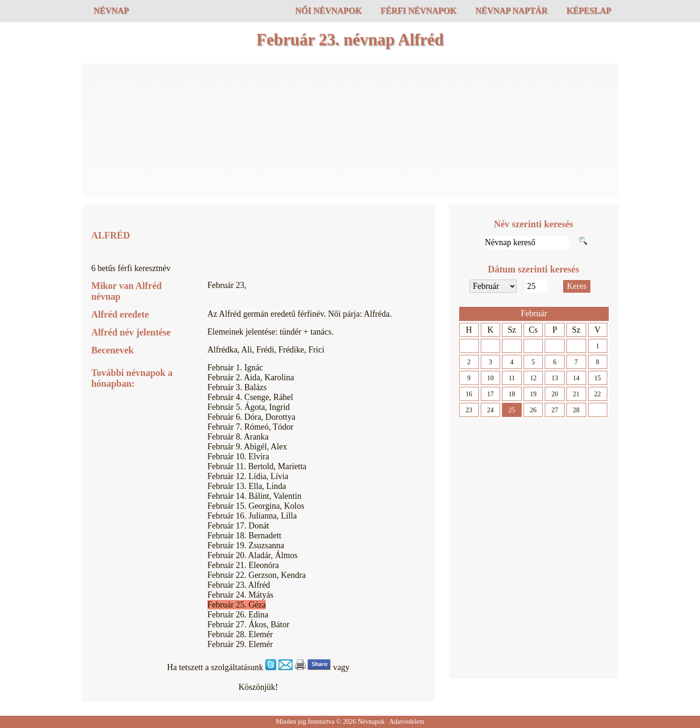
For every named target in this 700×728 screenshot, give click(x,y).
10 (490, 378)
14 (576, 378)
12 (533, 378)
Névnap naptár (511, 11)
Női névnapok (328, 11)
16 (469, 394)
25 (512, 410)
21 (576, 394)
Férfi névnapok (419, 11)
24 (490, 410)
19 (533, 394)
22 (597, 394)
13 (555, 378)
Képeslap (589, 11)
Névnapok (371, 722)
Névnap (111, 11)
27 (555, 410)
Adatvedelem (407, 722)
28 (576, 410)
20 (555, 394)
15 (597, 378)
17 (490, 394)
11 (512, 378)
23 (469, 410)
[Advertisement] (350, 132)
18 (512, 394)
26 (533, 410)
